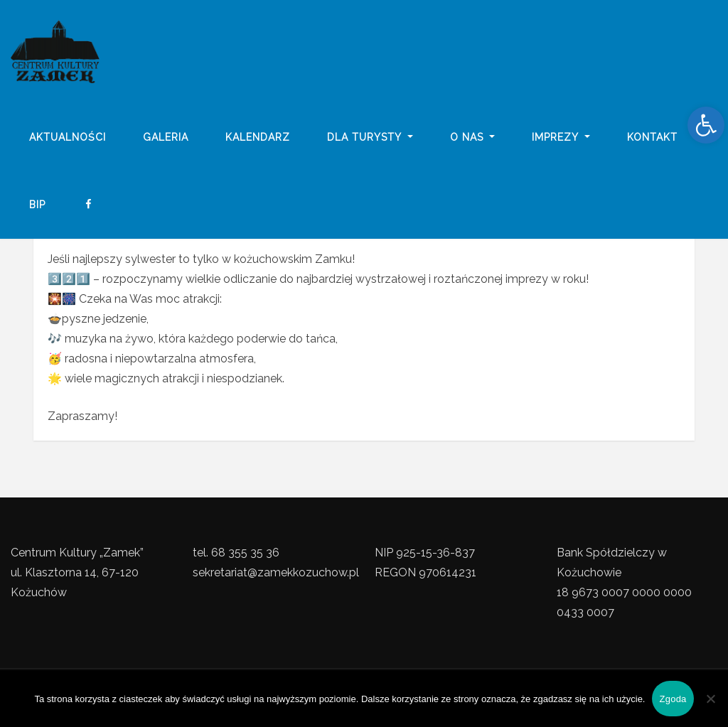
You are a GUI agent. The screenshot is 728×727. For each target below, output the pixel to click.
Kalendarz (258, 137)
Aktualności (68, 137)
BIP (37, 205)
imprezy (561, 137)
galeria (166, 137)
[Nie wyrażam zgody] (710, 699)
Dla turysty (370, 137)
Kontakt (652, 137)
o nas (473, 137)
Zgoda (673, 699)
